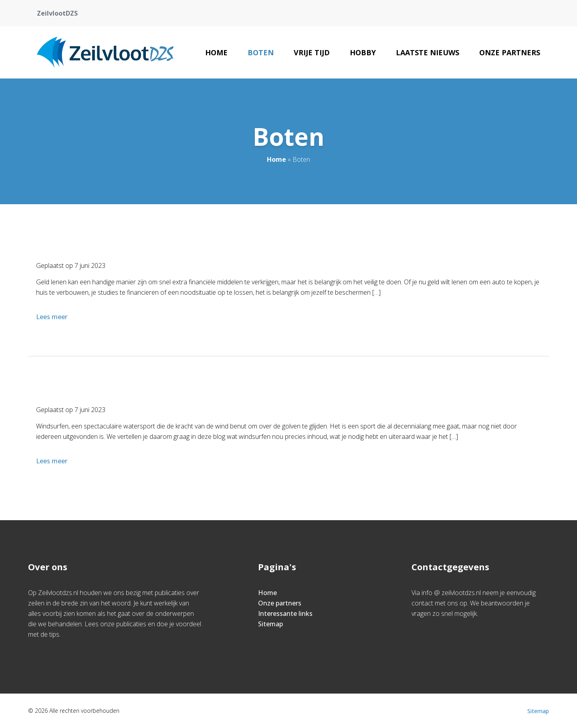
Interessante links (285, 613)
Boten (261, 52)
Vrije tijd (312, 52)
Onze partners (510, 52)
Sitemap (270, 624)
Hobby (363, 52)
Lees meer (52, 317)
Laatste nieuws (428, 52)
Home (216, 52)
